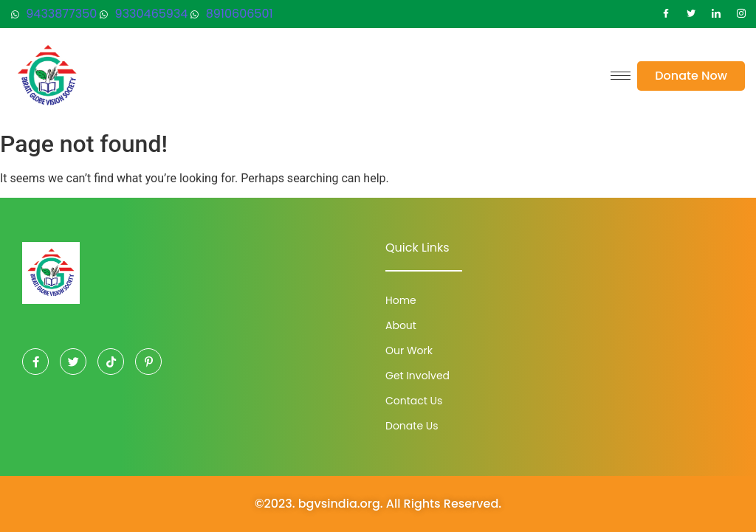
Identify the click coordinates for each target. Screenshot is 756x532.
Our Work (409, 350)
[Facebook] (666, 14)
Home (401, 300)
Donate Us (412, 426)
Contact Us (414, 401)
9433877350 (54, 14)
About (401, 325)
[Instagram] (741, 14)
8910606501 (231, 14)
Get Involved (417, 376)
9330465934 (144, 14)
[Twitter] (691, 14)
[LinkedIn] (716, 14)
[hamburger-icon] (621, 76)
